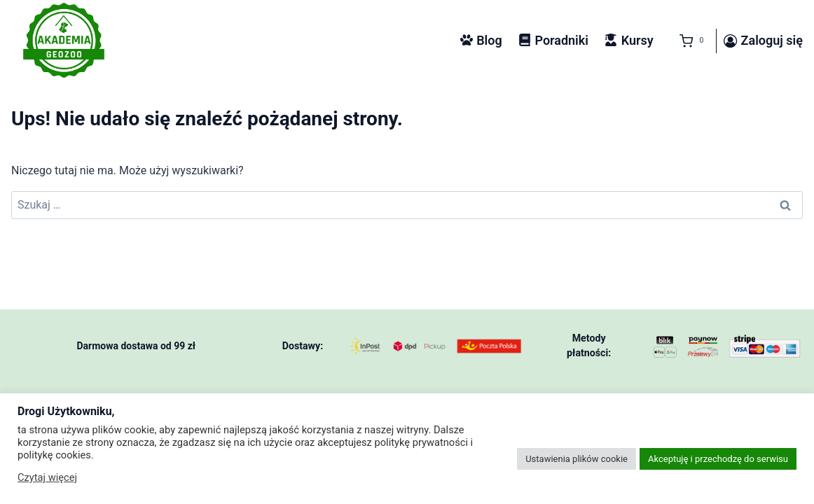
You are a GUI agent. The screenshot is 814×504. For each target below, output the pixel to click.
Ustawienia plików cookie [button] (577, 459)
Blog (481, 40)
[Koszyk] (689, 41)
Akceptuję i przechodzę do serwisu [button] (718, 459)
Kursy (629, 40)
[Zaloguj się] (763, 41)
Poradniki (553, 40)
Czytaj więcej (47, 477)
